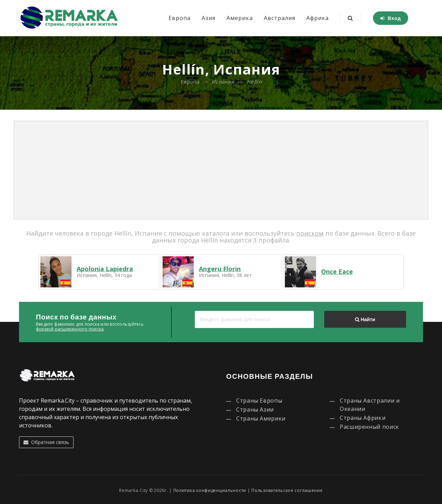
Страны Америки (261, 418)
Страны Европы (259, 401)
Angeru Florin (220, 269)
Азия (209, 18)
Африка (318, 18)
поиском (310, 233)
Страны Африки (363, 418)
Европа (180, 18)
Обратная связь (46, 442)
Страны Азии (255, 409)
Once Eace (337, 271)
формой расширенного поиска (70, 329)
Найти (365, 319)
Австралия (280, 18)
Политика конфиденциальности (210, 490)
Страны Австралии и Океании (370, 405)
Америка (240, 18)
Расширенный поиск (369, 427)
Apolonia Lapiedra (105, 269)
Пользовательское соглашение (287, 490)
